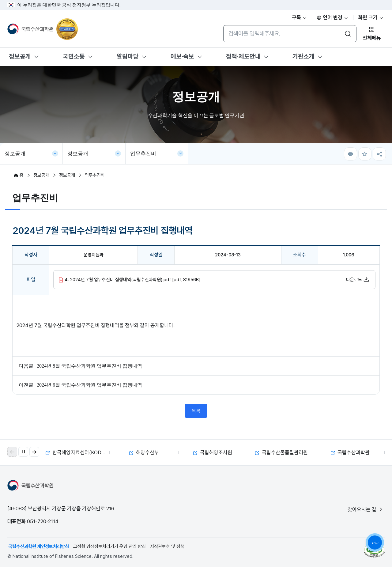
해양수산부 (144, 452)
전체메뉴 (372, 38)
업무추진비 (143, 154)
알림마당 (128, 56)
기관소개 (303, 56)
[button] (34, 452)
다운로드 (358, 279)
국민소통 (74, 56)
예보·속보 (182, 56)
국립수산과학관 (350, 452)
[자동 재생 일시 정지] (23, 452)
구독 (300, 17)
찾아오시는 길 (366, 509)
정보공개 (20, 56)
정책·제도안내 (243, 56)
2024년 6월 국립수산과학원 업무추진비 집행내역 (89, 385)
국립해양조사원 (213, 452)
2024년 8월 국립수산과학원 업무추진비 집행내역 (89, 366)
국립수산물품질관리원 (281, 452)
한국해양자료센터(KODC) (76, 452)
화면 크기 (371, 17)
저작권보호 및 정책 (167, 546)
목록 (196, 411)
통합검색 (223, 25)
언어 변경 (333, 17)
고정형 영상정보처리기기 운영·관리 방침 (109, 546)
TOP (375, 543)
